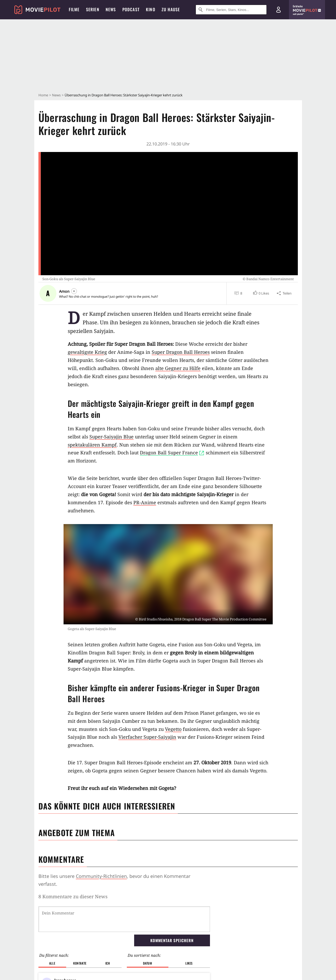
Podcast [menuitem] (131, 9)
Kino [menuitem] (151, 9)
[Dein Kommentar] (124, 919)
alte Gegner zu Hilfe (178, 368)
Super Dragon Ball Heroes (181, 352)
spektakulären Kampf (92, 445)
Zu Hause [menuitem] (171, 9)
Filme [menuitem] (74, 9)
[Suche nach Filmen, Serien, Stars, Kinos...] (231, 10)
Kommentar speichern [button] (172, 940)
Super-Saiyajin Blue (112, 437)
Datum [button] (148, 963)
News (56, 95)
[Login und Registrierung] (278, 10)
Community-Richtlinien (101, 876)
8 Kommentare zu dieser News (73, 896)
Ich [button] (108, 963)
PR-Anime (145, 502)
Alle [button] (52, 963)
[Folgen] (74, 291)
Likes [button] (189, 963)
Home (43, 95)
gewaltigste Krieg (87, 352)
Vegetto (173, 729)
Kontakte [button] (80, 963)
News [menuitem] (111, 9)
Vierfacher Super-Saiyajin (147, 737)
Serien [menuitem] (93, 9)
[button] (261, 293)
